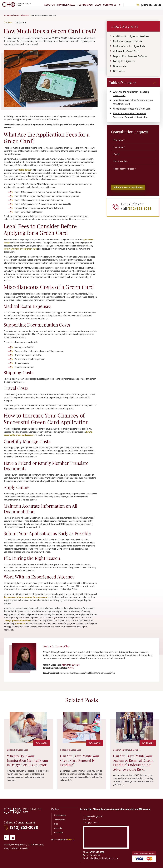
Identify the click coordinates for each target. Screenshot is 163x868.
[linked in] (12, 837)
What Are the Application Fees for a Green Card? (131, 94)
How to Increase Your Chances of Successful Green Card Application (130, 116)
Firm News (25, 15)
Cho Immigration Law (11, 15)
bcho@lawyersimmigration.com (103, 858)
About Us (49, 5)
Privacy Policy (24, 848)
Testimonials (85, 5)
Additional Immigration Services (132, 36)
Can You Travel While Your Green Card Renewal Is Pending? (80, 760)
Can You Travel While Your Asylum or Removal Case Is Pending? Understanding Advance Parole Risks (133, 762)
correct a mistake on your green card (20, 249)
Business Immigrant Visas (128, 41)
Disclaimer (14, 848)
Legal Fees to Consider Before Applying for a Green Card (133, 102)
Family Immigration (124, 61)
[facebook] (6, 837)
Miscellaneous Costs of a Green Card (132, 109)
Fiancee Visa (121, 66)
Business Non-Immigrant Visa (130, 46)
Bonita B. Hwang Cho (56, 646)
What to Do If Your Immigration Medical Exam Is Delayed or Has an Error (27, 760)
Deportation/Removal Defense (131, 56)
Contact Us (110, 5)
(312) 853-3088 (151, 5)
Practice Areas (66, 5)
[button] (120, 5)
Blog (98, 5)
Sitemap (7, 848)
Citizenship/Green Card (127, 51)
